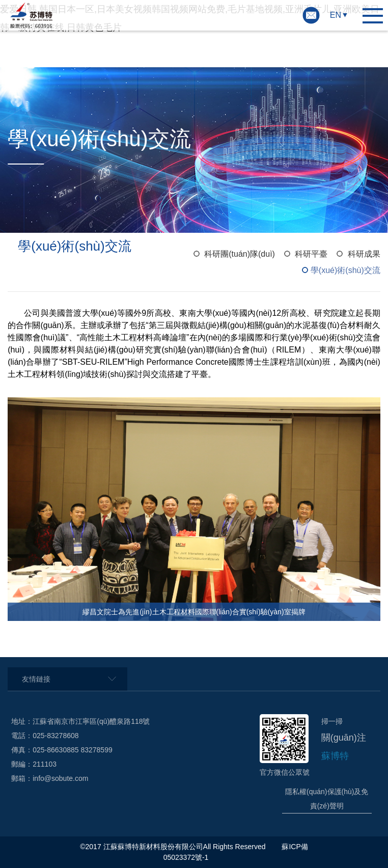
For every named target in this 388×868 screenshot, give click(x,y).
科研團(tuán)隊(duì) (240, 254)
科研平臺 (311, 254)
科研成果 (364, 254)
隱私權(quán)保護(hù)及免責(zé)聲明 (327, 799)
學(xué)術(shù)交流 (345, 270)
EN (336, 15)
